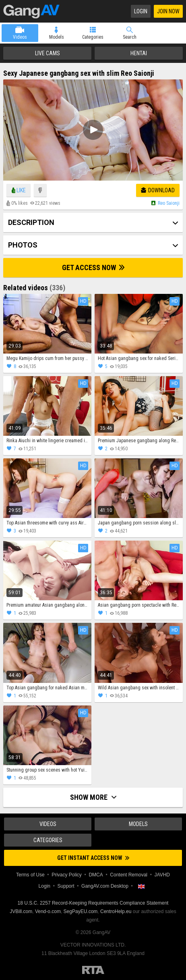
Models (57, 37)
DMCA (96, 875)
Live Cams (48, 53)
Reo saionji (169, 203)
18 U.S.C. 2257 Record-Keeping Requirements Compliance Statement (93, 903)
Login (141, 11)
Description (31, 222)
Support (66, 886)
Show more (93, 797)
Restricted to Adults (93, 970)
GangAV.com (31, 11)
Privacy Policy (67, 875)
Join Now (168, 11)
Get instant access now (93, 858)
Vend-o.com (48, 911)
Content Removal (129, 875)
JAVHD (162, 875)
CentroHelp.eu (116, 911)
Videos (20, 37)
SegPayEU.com (81, 911)
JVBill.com (21, 911)
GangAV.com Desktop (105, 886)
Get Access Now (93, 267)
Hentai (139, 53)
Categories (93, 37)
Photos (23, 245)
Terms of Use (30, 875)
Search (130, 37)
